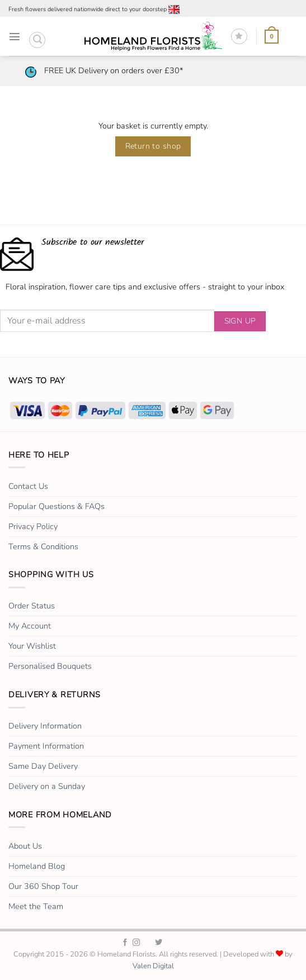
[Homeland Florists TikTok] (147, 943)
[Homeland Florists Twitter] (159, 943)
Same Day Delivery (43, 766)
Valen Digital (153, 966)
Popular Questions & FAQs (57, 506)
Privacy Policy (33, 526)
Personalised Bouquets (50, 666)
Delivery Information (45, 726)
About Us (25, 846)
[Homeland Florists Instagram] (136, 943)
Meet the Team (36, 906)
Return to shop (153, 146)
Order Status (32, 606)
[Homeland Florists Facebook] (125, 943)
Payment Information (46, 746)
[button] (15, 36)
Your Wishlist (32, 646)
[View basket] (272, 37)
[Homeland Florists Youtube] (180, 943)
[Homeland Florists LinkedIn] (170, 943)
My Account (30, 626)
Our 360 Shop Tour (43, 886)
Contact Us (28, 486)
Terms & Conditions (43, 546)
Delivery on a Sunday (47, 786)
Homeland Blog (37, 866)
